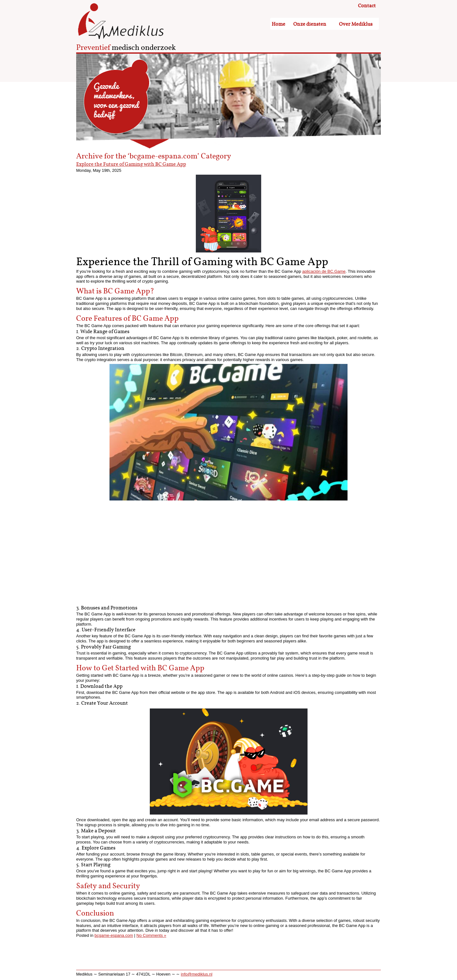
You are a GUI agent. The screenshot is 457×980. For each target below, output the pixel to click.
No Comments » (151, 935)
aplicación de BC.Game (324, 271)
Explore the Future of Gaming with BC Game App (131, 164)
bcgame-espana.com (114, 935)
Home (278, 24)
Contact (367, 6)
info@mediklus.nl (197, 974)
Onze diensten (310, 24)
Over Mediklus (356, 24)
